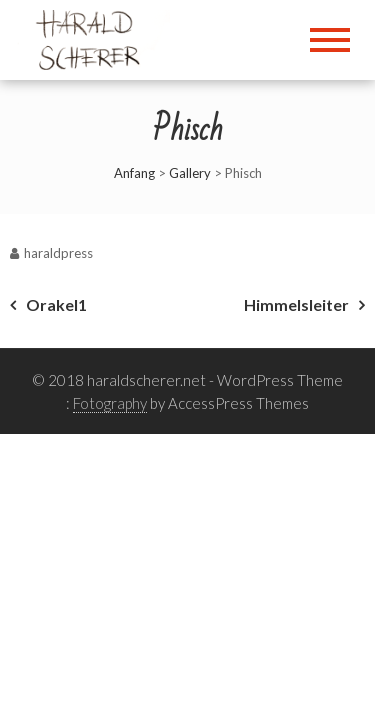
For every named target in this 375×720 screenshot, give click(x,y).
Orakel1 (56, 304)
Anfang (134, 173)
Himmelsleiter (296, 304)
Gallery (190, 173)
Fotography (110, 403)
